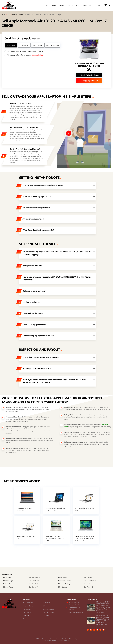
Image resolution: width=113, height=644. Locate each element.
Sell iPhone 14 (6, 584)
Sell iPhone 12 (88, 587)
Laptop (15, 15)
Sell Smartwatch (34, 581)
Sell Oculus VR (34, 587)
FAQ (78, 5)
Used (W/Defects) (52, 45)
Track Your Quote (48, 613)
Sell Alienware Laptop (64, 581)
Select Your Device (66, 5)
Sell (9, 15)
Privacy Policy (73, 639)
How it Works (51, 5)
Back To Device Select (89, 75)
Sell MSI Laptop (62, 587)
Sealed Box (11, 45)
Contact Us (87, 5)
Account (98, 5)
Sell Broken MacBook (63, 641)
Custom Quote (28, 606)
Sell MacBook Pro (35, 578)
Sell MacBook (88, 584)
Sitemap (52, 639)
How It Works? (28, 603)
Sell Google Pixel (34, 584)
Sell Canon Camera (90, 581)
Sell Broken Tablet (7, 587)
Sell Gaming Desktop (63, 584)
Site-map (46, 616)
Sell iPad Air (88, 578)
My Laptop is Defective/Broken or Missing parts (36, 51)
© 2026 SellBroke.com (42, 639)
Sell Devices (27, 613)
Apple (21, 15)
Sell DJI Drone (6, 578)
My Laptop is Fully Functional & (36, 55)
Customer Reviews (49, 609)
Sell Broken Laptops (50, 641)
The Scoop (27, 609)
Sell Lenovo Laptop (8, 581)
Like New (24, 45)
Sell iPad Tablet (62, 578)
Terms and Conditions (62, 639)
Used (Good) (37, 45)
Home (4, 15)
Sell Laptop (27, 619)
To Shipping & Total (89, 80)
